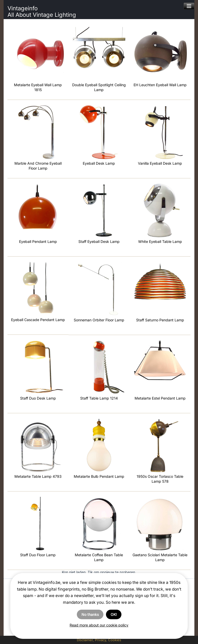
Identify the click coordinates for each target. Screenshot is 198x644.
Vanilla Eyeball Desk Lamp (160, 163)
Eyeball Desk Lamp (99, 163)
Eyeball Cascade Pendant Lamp (38, 320)
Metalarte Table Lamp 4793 (38, 476)
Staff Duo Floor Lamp (38, 555)
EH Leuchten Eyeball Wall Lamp (160, 85)
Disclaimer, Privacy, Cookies (99, 640)
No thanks (90, 614)
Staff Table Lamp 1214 (99, 398)
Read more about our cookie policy (99, 625)
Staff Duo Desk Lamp (38, 398)
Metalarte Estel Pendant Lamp (160, 398)
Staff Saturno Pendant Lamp (160, 320)
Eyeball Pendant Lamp (38, 241)
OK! (114, 614)
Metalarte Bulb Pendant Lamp (99, 476)
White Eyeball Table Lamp (160, 241)
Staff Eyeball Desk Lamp (99, 241)
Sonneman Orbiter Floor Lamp (99, 320)
